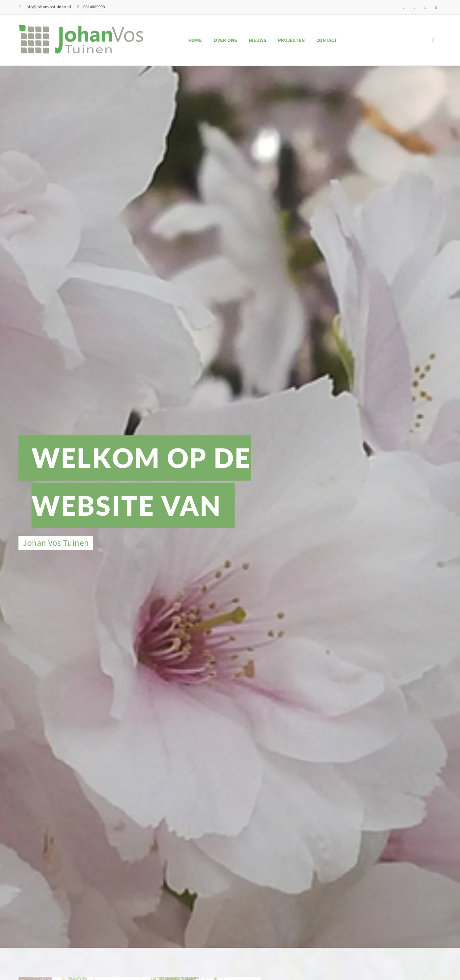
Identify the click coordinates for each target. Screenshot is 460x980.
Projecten (291, 41)
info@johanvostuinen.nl (45, 7)
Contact (327, 41)
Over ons (225, 41)
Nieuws (258, 41)
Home (195, 41)
